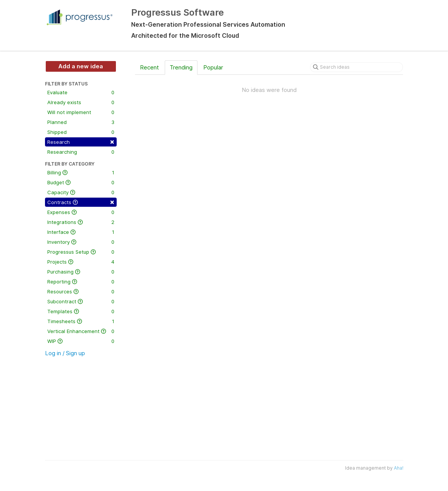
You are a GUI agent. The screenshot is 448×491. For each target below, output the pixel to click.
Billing (81, 172)
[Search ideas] (356, 67)
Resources (81, 291)
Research (81, 141)
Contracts (81, 202)
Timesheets (81, 321)
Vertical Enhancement (81, 331)
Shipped (81, 132)
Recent (149, 67)
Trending (181, 67)
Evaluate (81, 92)
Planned (81, 122)
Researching (81, 152)
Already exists (81, 102)
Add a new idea (81, 66)
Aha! (399, 468)
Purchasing (81, 272)
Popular (213, 67)
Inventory (81, 242)
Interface (81, 232)
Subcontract (81, 301)
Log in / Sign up (65, 353)
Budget (81, 182)
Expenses (81, 212)
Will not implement (81, 112)
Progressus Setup (81, 252)
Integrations (81, 222)
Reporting (81, 282)
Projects (81, 262)
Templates (81, 311)
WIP (81, 341)
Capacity (81, 192)
